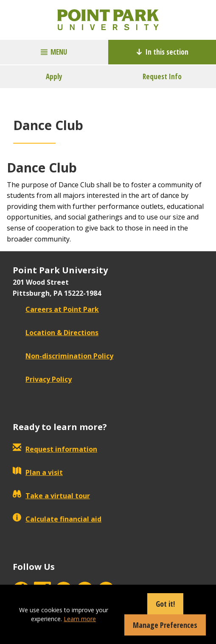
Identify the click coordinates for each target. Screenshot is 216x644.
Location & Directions (56, 333)
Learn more (80, 619)
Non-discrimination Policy (63, 356)
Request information (55, 449)
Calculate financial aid (57, 519)
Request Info (162, 76)
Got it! (165, 604)
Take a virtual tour (51, 496)
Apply (54, 76)
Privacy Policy (42, 379)
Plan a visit (38, 472)
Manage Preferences (165, 625)
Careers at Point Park (56, 309)
